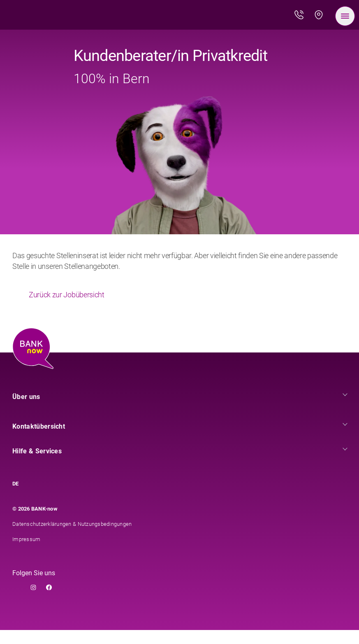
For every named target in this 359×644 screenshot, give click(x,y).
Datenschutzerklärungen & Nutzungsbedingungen (72, 538)
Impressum (26, 553)
